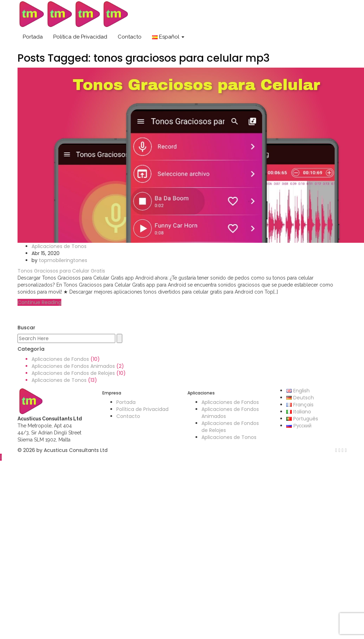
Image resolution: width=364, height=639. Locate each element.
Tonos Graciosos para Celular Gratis (61, 271)
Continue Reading (39, 302)
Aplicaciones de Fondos (60, 359)
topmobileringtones (63, 260)
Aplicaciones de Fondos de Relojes (73, 373)
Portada (33, 37)
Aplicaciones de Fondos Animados (73, 366)
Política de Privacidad (80, 37)
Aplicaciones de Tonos (59, 246)
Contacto (130, 37)
